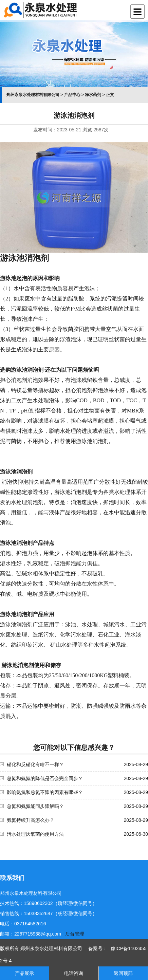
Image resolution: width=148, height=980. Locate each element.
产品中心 (72, 95)
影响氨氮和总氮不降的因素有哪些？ (45, 792)
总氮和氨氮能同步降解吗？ (35, 806)
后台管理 (75, 934)
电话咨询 (74, 973)
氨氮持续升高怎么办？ (31, 820)
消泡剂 (24, 543)
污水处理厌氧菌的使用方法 (35, 834)
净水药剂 (93, 95)
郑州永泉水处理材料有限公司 (33, 95)
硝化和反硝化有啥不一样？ (35, 764)
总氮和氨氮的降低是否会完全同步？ (45, 778)
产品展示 (24, 973)
